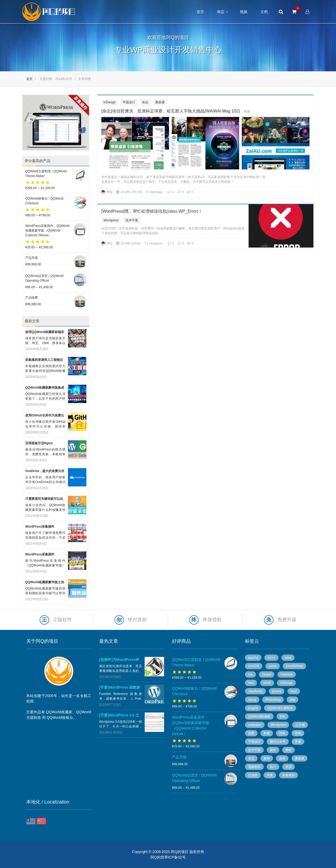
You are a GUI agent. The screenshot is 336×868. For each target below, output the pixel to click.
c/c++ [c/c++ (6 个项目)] (271, 658)
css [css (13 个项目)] (250, 674)
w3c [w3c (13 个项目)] (283, 716)
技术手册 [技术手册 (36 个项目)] (254, 750)
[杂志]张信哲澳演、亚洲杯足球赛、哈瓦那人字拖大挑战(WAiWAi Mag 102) (171, 111)
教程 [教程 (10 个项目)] (288, 750)
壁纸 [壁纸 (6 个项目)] (298, 733)
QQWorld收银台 (60, 717)
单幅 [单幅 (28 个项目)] (267, 733)
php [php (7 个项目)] (292, 700)
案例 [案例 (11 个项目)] (267, 758)
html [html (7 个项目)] (251, 683)
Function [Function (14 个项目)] (287, 674)
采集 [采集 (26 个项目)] (270, 775)
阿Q (110, 192)
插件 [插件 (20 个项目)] (273, 750)
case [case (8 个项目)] (288, 658)
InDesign (110, 102)
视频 (244, 12)
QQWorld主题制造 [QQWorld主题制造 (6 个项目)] (280, 708)
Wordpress (111, 220)
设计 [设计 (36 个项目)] (273, 767)
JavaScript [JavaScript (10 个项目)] (255, 691)
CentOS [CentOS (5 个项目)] (254, 666)
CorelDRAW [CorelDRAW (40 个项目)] (294, 666)
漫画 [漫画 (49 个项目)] (282, 758)
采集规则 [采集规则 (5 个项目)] (288, 775)
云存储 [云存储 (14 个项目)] (300, 725)
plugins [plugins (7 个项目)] (253, 708)
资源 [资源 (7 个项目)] (288, 767)
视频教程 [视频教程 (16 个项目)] (254, 767)
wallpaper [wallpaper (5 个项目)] (255, 725)
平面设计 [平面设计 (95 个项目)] (254, 742)
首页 (200, 12)
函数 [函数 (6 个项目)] (251, 733)
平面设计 (129, 102)
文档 (264, 12)
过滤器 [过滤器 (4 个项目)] (253, 775)
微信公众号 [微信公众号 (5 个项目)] (278, 742)
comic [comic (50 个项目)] (273, 666)
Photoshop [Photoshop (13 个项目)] (273, 700)
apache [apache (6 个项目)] (253, 658)
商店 (221, 12)
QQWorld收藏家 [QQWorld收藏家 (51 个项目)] (259, 716)
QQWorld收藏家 (59, 712)
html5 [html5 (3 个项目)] (267, 683)
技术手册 (132, 220)
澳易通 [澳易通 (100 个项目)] (300, 758)
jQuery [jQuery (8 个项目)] (277, 691)
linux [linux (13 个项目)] (294, 691)
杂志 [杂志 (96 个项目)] (251, 758)
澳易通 (160, 102)
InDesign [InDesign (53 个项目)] (286, 683)
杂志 (145, 102)
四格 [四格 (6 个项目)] (282, 733)
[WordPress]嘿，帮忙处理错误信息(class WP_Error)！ (152, 211)
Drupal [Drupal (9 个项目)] (267, 674)
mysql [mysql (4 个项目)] (252, 700)
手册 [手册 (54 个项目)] (298, 742)
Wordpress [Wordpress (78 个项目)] (278, 725)
